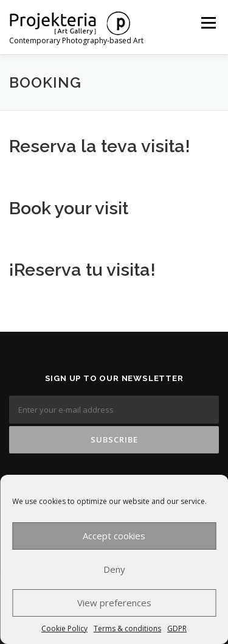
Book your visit (69, 208)
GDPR (177, 628)
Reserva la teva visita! (100, 146)
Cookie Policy (64, 628)
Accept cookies (114, 536)
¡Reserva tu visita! (82, 270)
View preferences (114, 603)
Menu (208, 23)
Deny (114, 569)
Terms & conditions (127, 628)
